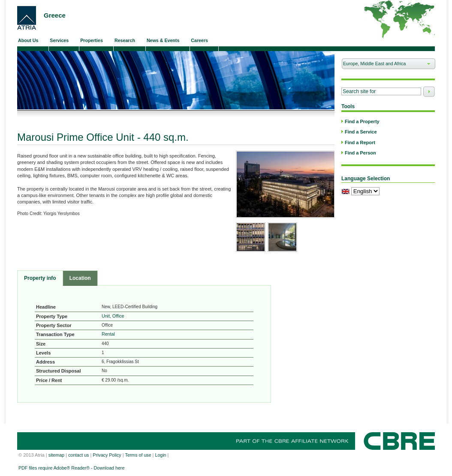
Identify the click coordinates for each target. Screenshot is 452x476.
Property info (40, 278)
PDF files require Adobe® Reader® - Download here (71, 468)
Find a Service (361, 132)
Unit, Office (113, 316)
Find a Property (362, 121)
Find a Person (360, 153)
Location (80, 278)
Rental (108, 334)
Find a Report (360, 142)
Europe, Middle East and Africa (385, 65)
